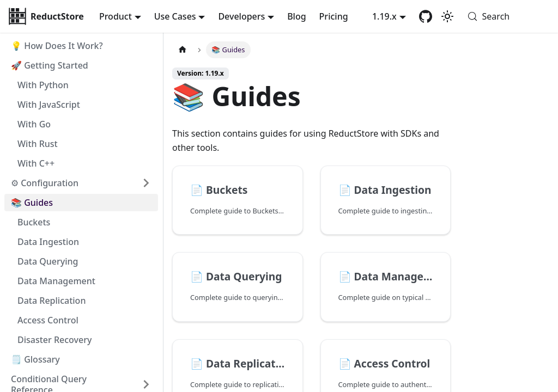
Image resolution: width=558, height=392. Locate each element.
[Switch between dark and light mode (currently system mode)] (447, 16)
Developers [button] (241, 16)
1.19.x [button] (384, 16)
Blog (296, 16)
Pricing (334, 16)
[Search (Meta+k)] (506, 16)
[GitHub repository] (426, 16)
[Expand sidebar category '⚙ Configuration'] (146, 183)
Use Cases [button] (175, 16)
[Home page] (183, 50)
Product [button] (116, 16)
